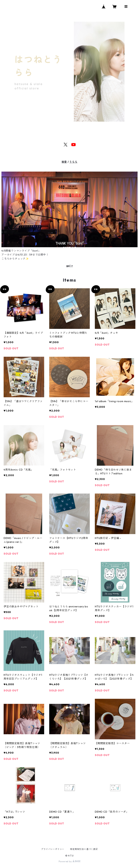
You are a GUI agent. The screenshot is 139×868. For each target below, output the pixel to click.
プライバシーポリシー (53, 849)
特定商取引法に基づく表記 (84, 849)
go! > (70, 266)
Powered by (70, 861)
